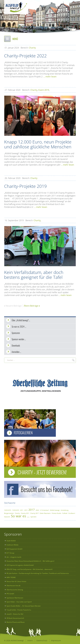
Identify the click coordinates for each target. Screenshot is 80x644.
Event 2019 (44, 90)
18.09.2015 (8, 510)
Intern (30, 640)
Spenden (33, 517)
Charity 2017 (34, 513)
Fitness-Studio (56, 513)
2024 (37, 510)
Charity (32, 48)
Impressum (56, 640)
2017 (32, 510)
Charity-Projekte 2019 (25, 186)
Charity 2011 (25, 513)
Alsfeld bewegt (55, 510)
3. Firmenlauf (44, 510)
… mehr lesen (50, 77)
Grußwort (72, 513)
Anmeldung (64, 510)
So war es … (20, 516)
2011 (22, 510)
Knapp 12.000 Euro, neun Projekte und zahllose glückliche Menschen (38, 144)
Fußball (65, 513)
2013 (26, 510)
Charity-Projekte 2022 (25, 56)
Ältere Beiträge (32, 306)
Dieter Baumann (45, 513)
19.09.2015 (16, 510)
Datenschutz (42, 640)
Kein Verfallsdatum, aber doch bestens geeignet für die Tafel (34, 275)
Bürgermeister (9, 513)
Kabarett (7, 517)
